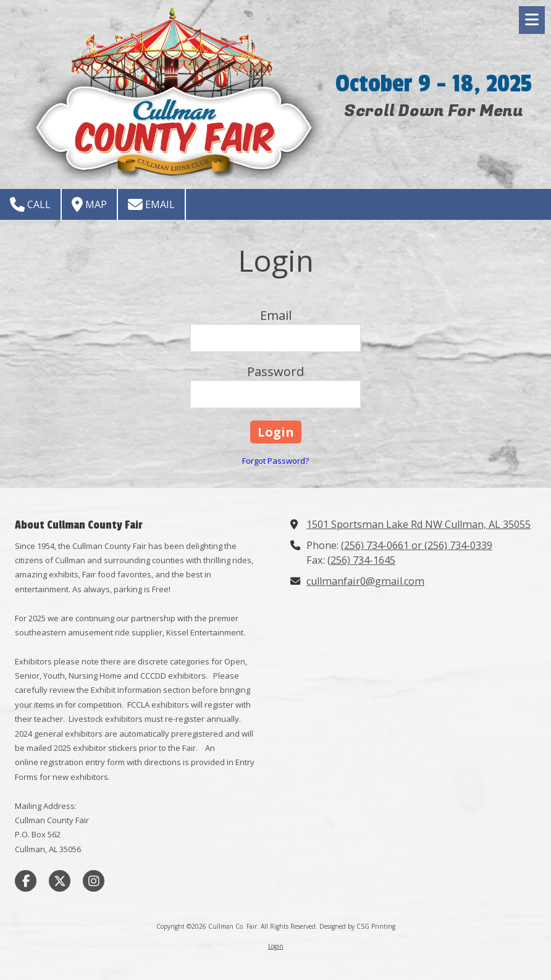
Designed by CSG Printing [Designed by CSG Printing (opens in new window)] (357, 926)
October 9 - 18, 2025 (434, 84)
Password (275, 371)
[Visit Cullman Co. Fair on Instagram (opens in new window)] (94, 881)
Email (151, 204)
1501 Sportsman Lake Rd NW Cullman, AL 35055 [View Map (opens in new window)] (419, 524)
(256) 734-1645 (361, 560)
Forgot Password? (275, 461)
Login (276, 946)
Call (30, 204)
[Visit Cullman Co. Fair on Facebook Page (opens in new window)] (26, 881)
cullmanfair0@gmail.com (365, 581)
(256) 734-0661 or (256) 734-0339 (417, 545)
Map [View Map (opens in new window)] (89, 204)
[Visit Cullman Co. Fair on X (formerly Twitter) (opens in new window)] (60, 881)
